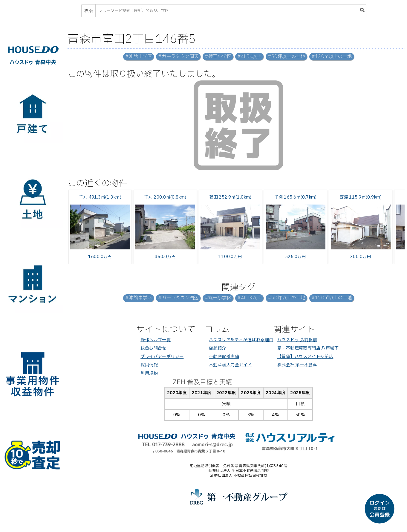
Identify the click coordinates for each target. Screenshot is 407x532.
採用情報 (149, 365)
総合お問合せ (153, 348)
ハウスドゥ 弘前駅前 (297, 340)
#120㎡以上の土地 (332, 57)
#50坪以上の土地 (287, 57)
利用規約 (149, 373)
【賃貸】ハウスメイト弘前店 (305, 357)
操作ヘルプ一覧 (156, 340)
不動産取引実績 (224, 357)
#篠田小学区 (218, 57)
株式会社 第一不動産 (297, 365)
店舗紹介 (218, 348)
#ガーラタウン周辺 (178, 57)
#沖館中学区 (139, 57)
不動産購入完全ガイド (230, 365)
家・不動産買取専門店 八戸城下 (308, 348)
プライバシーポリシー (162, 357)
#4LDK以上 (249, 57)
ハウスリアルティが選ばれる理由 (241, 340)
